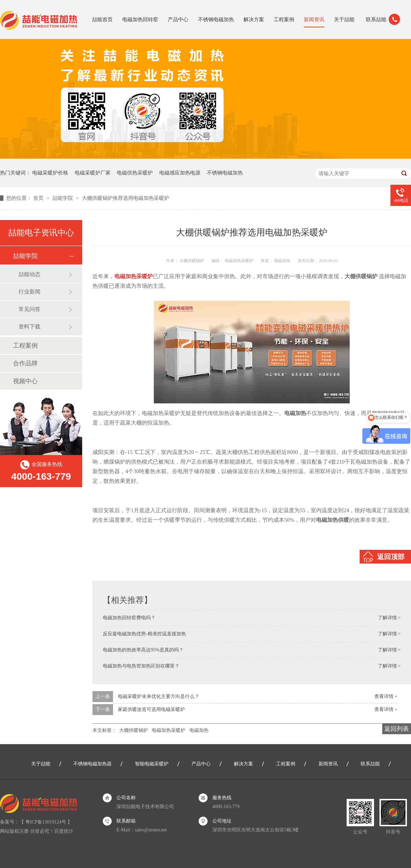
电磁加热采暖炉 (169, 730)
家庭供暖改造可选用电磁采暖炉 (151, 709)
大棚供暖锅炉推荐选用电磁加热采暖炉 (126, 198)
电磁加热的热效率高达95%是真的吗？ (143, 650)
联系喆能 (376, 20)
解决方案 (254, 20)
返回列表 (397, 729)
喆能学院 (63, 198)
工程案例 (284, 20)
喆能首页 (102, 20)
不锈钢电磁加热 (216, 20)
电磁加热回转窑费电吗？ (129, 618)
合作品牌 (25, 363)
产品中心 (178, 20)
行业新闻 (29, 292)
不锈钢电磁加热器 (92, 764)
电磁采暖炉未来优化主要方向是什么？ (159, 696)
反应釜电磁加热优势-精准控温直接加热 (144, 634)
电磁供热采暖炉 (135, 173)
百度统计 (64, 831)
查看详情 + (386, 696)
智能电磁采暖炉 (152, 764)
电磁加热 (199, 730)
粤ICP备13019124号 (46, 822)
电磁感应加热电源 (180, 173)
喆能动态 (29, 274)
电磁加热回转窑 (140, 20)
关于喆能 (344, 20)
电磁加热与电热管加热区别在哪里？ (141, 666)
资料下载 (29, 327)
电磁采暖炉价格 (50, 173)
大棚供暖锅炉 (134, 730)
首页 (39, 198)
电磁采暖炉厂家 (93, 173)
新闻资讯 (314, 20)
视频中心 (25, 381)
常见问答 (29, 309)
